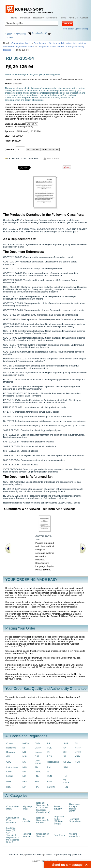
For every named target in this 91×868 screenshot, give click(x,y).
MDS (9, 787)
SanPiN (51, 787)
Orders (38, 752)
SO (65, 752)
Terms (63, 18)
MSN (25, 756)
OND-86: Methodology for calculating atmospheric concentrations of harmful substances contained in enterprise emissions (41, 367)
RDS (49, 756)
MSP (25, 762)
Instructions (12, 767)
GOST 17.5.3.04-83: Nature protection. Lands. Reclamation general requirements (44, 310)
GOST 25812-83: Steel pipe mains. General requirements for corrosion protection (44, 319)
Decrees (10, 752)
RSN (49, 776)
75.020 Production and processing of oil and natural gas (48, 232)
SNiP (66, 743)
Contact (84, 18)
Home (14, 18)
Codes (10, 743)
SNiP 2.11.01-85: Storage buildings (21, 451)
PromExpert (60, 835)
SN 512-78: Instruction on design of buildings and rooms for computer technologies (44, 421)
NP (24, 787)
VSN (77, 762)
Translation (25, 18)
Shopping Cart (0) (39, 33)
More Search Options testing (75, 29)
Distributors (52, 18)
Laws (9, 772)
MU (24, 772)
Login (9, 34)
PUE (49, 748)
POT (37, 781)
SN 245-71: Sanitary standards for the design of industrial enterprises (38, 417)
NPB (25, 781)
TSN (66, 787)
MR (24, 752)
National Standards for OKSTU (43, 820)
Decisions (11, 748)
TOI (65, 776)
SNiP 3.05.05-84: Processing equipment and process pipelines (34, 460)
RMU (50, 767)
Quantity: (10, 149)
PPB (37, 787)
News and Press (34, 854)
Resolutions (53, 762)
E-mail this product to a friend (23, 158)
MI (24, 748)
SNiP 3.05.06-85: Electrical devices (21, 465)
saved (11, 38)
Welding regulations (75, 835)
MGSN (26, 743)
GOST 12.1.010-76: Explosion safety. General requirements (33, 269)
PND (37, 776)
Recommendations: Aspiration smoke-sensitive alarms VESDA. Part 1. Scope (42, 503)
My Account (21, 34)
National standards (27, 835)
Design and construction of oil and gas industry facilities (60, 222)
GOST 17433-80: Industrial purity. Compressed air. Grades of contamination (41, 315)
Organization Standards (43, 835)
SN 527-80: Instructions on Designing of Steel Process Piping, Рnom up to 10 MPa (44, 426)
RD (49, 752)
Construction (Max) (21, 43)
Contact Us (50, 854)
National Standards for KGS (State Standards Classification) (43, 808)
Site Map (78, 854)
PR (49, 743)
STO (66, 767)
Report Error (53, 158)
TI (64, 772)
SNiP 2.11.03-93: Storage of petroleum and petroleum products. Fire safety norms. (44, 455)
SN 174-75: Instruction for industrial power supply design (31, 412)
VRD (77, 756)
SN (65, 748)
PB (36, 767)
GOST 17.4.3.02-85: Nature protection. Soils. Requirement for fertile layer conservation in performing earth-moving (40, 298)
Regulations (40, 43)
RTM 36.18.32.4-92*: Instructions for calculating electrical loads (35, 407)
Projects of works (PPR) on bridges (59, 820)
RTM (49, 781)
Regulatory (38, 18)
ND (24, 776)
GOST (9, 762)
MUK (25, 767)
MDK (9, 781)
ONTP (38, 748)
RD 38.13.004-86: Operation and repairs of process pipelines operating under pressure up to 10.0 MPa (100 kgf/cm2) (42, 388)
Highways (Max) (27, 808)
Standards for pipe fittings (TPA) (74, 808)
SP (65, 756)
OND (37, 743)
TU (76, 743)
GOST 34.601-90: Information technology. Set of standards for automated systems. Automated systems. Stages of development (44, 332)
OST (37, 756)
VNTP (78, 748)
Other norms (38, 762)
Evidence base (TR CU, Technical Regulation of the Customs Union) (13, 835)
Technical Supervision (75, 820)
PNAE (38, 772)
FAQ (22, 854)
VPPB (78, 752)
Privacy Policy (64, 854)
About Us (73, 18)
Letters (10, 776)
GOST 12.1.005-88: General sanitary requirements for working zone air (38, 257)
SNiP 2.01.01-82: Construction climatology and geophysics (32, 430)
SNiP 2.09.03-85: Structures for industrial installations (30, 446)
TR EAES (66, 781)
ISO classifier (10, 229)
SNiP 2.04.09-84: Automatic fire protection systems (28, 442)
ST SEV (67, 762)
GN (8, 756)
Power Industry (58, 808)
